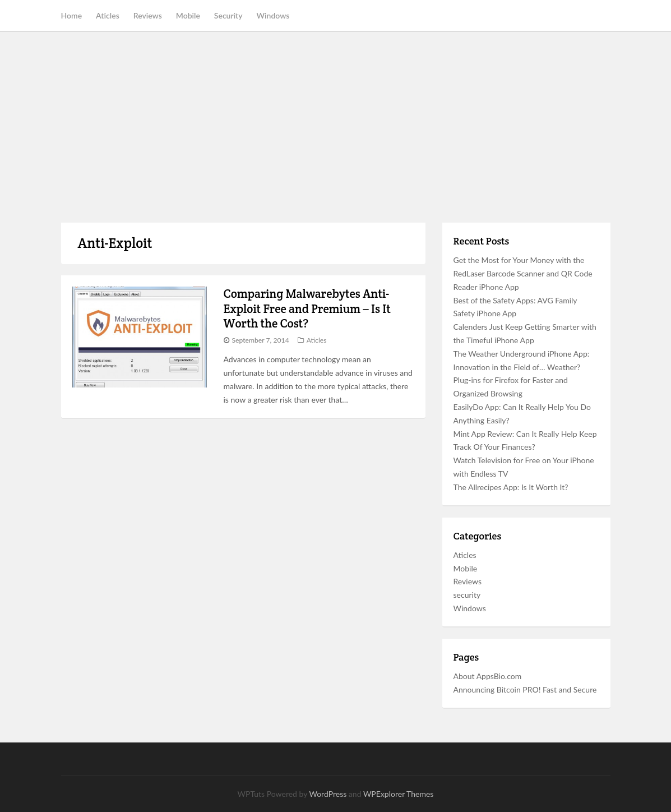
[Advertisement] (335, 127)
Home (72, 15)
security (467, 595)
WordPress (328, 794)
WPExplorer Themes (399, 794)
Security (228, 15)
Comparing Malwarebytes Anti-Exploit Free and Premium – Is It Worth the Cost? (307, 308)
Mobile (188, 15)
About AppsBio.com (488, 676)
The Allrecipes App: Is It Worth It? (511, 487)
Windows (273, 15)
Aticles (108, 15)
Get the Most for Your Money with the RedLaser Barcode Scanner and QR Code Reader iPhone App (523, 273)
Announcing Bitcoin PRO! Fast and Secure (525, 689)
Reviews (148, 15)
